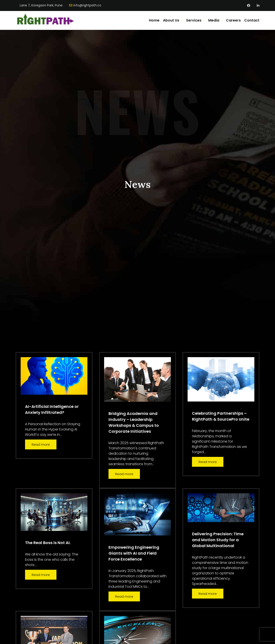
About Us (171, 20)
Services (194, 20)
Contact (252, 20)
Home (154, 20)
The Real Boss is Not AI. (48, 543)
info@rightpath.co (87, 5)
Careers (233, 20)
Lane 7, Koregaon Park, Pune (41, 5)
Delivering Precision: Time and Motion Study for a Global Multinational (218, 540)
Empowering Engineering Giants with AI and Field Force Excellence (134, 553)
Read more (41, 444)
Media (214, 20)
